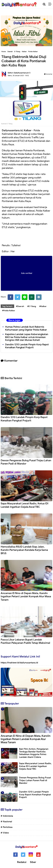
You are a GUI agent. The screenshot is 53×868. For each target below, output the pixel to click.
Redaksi (22, 862)
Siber (33, 862)
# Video (5, 833)
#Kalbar (43, 306)
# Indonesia (7, 816)
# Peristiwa (7, 827)
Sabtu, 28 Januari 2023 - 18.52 (18, 76)
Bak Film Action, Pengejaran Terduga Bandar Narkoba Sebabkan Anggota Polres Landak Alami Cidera (34, 753)
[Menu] (51, 4)
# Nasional (6, 822)
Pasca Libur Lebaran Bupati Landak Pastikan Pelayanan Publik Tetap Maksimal (25, 641)
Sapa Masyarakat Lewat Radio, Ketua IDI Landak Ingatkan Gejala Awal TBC (25, 505)
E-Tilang (17, 52)
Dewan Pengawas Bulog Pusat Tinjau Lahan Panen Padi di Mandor (26, 462)
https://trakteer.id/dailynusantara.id (19, 663)
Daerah (10, 52)
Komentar (48, 74)
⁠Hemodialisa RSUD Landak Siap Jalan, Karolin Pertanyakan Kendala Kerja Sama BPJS (24, 550)
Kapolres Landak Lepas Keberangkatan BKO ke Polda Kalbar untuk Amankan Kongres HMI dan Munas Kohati (27, 337)
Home (4, 52)
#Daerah (20, 306)
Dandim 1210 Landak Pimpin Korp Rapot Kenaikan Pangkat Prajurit (27, 346)
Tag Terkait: (7, 306)
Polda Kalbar (33, 52)
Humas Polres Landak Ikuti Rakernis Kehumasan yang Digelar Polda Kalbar (26, 328)
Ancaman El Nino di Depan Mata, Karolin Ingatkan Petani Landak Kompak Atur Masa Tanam (26, 596)
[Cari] (44, 4)
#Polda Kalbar (9, 311)
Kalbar (24, 52)
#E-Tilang (32, 306)
